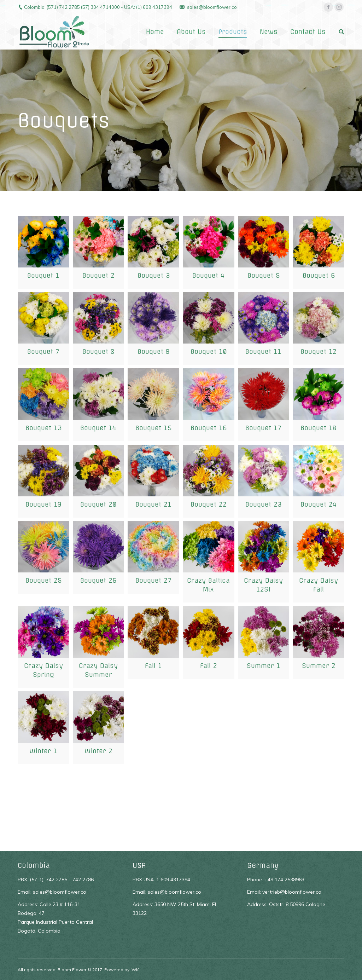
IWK (135, 970)
